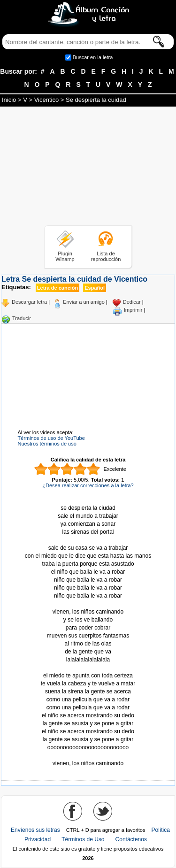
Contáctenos (131, 839)
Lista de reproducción (106, 256)
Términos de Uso (83, 839)
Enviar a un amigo (84, 302)
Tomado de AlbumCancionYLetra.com (88, 756)
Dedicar (132, 302)
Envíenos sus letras (35, 830)
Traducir (22, 318)
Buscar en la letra (93, 57)
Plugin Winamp (65, 256)
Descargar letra (29, 302)
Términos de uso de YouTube (51, 438)
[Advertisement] (88, 168)
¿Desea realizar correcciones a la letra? (88, 485)
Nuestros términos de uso (47, 444)
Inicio (9, 100)
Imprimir (133, 310)
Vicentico (47, 100)
